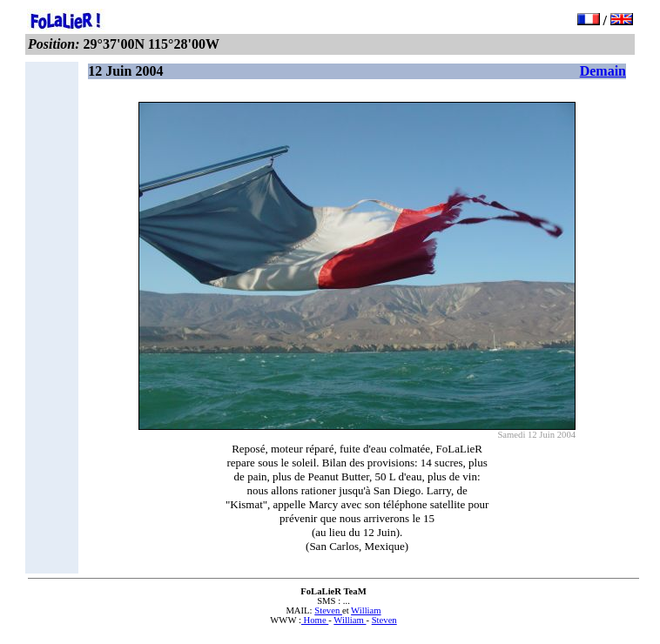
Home (315, 620)
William (366, 610)
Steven (328, 610)
